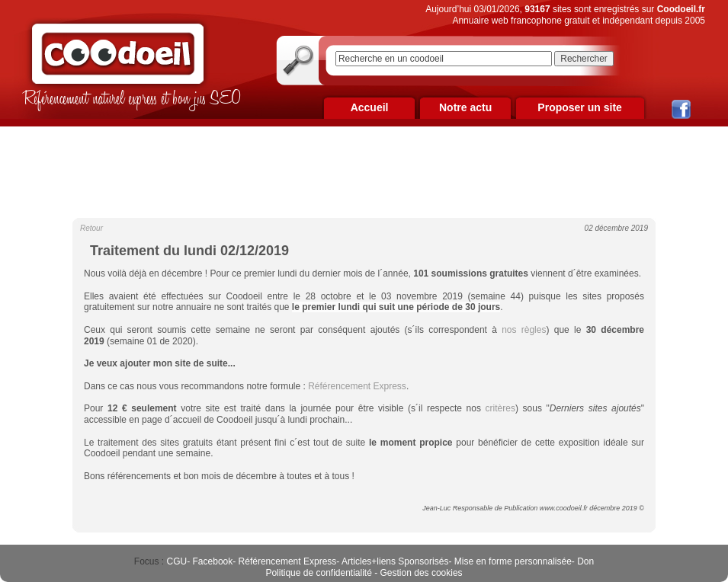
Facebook (213, 561)
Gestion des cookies (422, 573)
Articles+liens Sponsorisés (395, 561)
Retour (91, 228)
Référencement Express (288, 561)
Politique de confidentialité (318, 573)
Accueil (370, 107)
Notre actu (465, 107)
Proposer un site (579, 107)
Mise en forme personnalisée (513, 561)
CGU (177, 561)
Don (585, 561)
